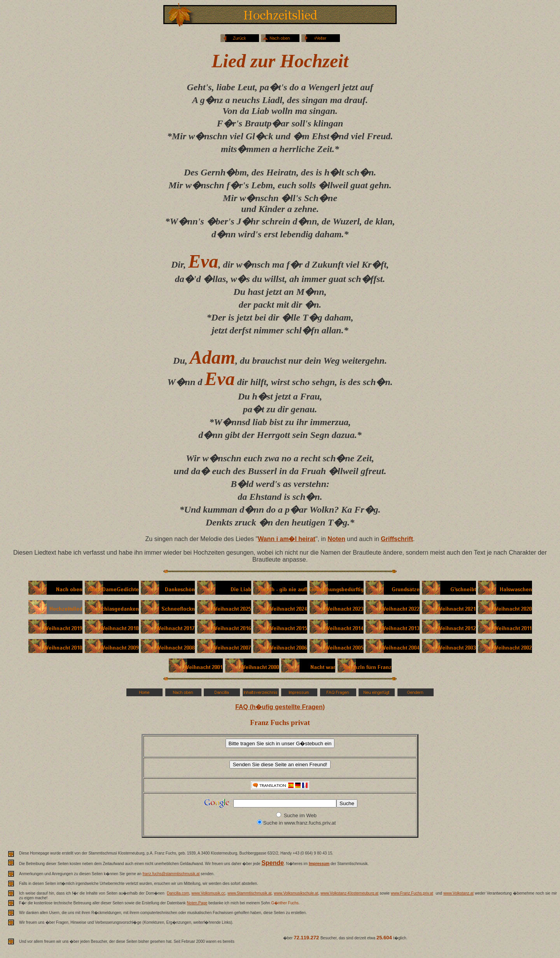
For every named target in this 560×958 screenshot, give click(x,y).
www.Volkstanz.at (458, 893)
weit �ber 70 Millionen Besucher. (358, 943)
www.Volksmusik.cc (208, 893)
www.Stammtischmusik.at (249, 893)
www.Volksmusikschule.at (296, 893)
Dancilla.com (178, 893)
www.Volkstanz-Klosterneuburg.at (349, 893)
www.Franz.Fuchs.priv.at (412, 893)
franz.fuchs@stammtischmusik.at (171, 874)
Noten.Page (197, 903)
